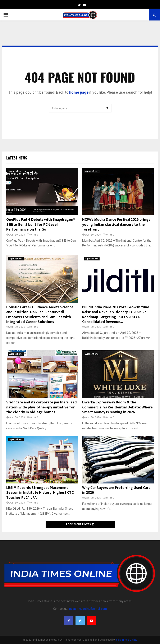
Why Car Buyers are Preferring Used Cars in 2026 (116, 490)
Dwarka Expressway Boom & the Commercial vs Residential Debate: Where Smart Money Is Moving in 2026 (117, 407)
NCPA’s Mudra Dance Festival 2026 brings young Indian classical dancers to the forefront (116, 225)
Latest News (17, 158)
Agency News (16, 171)
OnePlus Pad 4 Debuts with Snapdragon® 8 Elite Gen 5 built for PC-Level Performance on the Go (41, 225)
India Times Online (126, 640)
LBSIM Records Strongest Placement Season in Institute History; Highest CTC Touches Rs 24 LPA (40, 493)
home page (79, 92)
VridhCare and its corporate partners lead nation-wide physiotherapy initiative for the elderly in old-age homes (42, 407)
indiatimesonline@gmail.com (88, 609)
